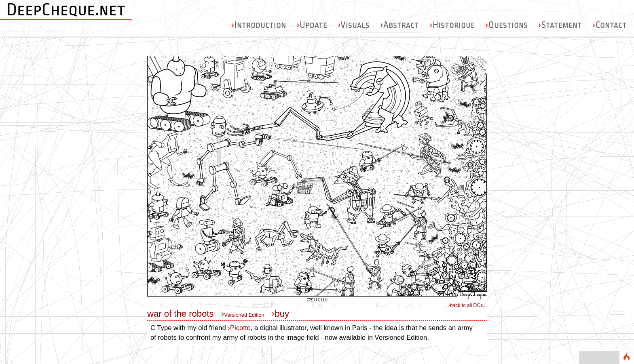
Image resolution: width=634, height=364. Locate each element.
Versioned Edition (244, 315)
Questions (506, 25)
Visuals (354, 25)
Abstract (399, 25)
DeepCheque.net (66, 10)
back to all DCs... (468, 305)
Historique (452, 25)
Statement (560, 25)
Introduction (259, 25)
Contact (610, 25)
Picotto (239, 328)
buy (282, 314)
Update (312, 25)
